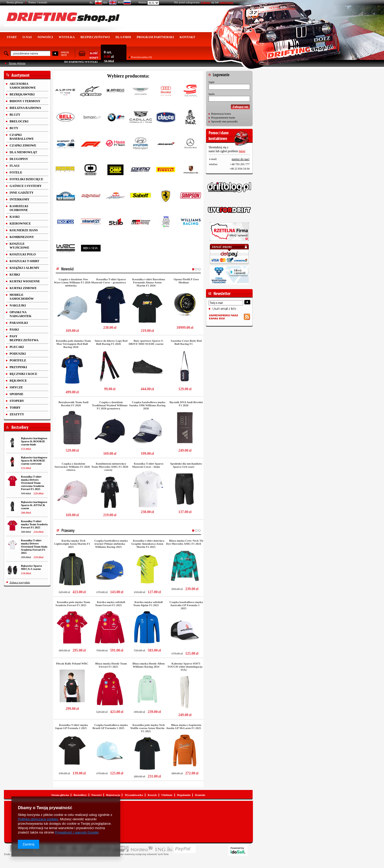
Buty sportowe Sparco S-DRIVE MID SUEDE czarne (146, 342)
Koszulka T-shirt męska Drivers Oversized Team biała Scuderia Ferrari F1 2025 (34, 547)
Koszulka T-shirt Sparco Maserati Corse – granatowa (109, 281)
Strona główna (15, 2)
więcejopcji (65, 53)
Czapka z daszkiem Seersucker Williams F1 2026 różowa (72, 467)
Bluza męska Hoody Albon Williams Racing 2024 (148, 665)
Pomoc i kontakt (38, 2)
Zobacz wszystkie (20, 582)
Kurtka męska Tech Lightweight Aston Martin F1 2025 (72, 544)
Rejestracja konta (221, 114)
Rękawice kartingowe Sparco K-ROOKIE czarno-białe (34, 441)
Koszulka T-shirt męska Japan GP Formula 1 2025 (71, 726)
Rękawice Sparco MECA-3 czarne (31, 567)
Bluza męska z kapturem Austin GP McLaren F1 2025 (184, 726)
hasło (212, 94)
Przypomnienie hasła (223, 117)
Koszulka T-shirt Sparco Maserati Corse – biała (148, 465)
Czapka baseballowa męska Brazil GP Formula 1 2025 (110, 726)
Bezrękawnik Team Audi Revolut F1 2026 (74, 404)
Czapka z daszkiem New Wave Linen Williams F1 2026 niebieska (72, 282)
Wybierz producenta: (128, 76)
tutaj (242, 151)
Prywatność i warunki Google (77, 832)
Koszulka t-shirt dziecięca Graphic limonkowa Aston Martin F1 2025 (148, 544)
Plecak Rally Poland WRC (72, 663)
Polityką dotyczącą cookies (38, 819)
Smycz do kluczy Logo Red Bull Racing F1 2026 (111, 342)
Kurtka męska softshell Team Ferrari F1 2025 (110, 604)
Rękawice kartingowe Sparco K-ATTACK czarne (34, 505)
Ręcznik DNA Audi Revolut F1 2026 (186, 404)
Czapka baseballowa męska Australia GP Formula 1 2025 (186, 605)
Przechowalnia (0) (141, 57)
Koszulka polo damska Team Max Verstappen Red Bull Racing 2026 (73, 344)
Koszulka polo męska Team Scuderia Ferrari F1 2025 (73, 604)
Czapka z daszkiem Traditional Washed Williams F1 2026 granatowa (110, 405)
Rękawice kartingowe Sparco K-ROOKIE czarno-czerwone (34, 460)
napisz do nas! (241, 159)
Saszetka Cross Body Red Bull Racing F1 (186, 342)
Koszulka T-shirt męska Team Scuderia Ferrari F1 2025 (34, 524)
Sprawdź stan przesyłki (224, 121)
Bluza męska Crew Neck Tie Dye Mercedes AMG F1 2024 (185, 542)
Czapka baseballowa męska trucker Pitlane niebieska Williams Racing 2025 (111, 544)
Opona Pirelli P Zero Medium (186, 281)
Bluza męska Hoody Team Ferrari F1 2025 (111, 665)
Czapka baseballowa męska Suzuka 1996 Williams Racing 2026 (147, 405)
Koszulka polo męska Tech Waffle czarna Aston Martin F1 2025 (148, 728)
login (212, 82)
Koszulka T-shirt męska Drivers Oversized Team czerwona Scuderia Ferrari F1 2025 (33, 483)
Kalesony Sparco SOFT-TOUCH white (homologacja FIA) (185, 667)
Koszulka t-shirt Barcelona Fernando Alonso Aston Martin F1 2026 (148, 282)
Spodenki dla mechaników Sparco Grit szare (186, 465)
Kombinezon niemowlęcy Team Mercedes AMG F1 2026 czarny (110, 467)
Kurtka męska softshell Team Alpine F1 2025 (148, 604)
